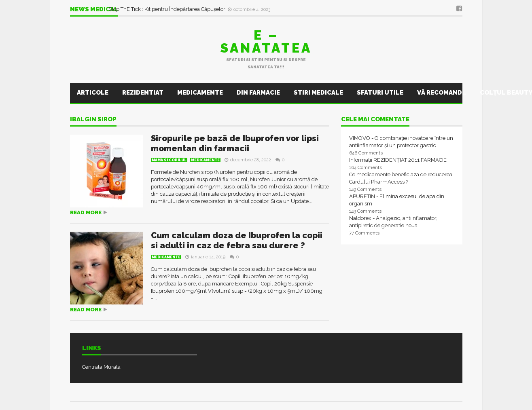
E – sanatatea (266, 41)
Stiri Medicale (318, 93)
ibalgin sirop (93, 120)
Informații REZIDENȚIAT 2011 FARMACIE (398, 160)
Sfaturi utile (380, 93)
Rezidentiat (143, 93)
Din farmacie (258, 93)
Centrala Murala (101, 367)
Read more (86, 212)
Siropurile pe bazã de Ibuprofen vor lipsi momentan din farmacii (235, 143)
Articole (93, 93)
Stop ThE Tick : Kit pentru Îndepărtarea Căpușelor (167, 9)
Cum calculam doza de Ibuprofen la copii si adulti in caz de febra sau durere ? (237, 240)
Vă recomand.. (442, 93)
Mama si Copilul (169, 160)
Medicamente (200, 93)
